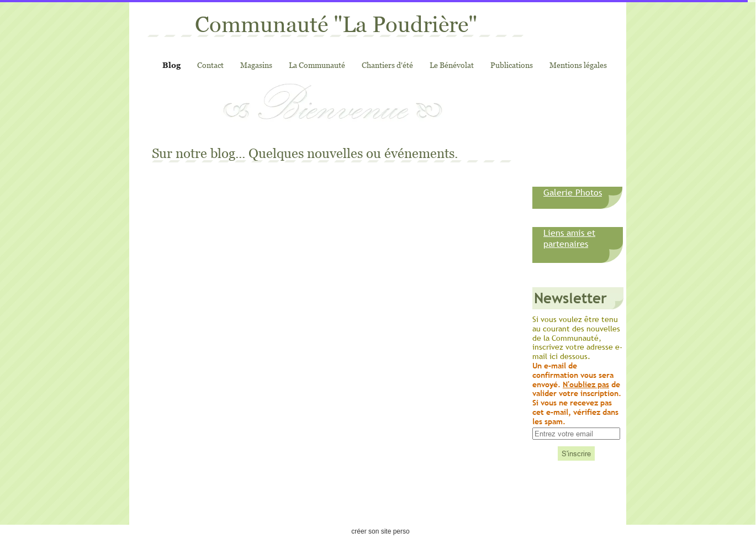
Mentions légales (578, 65)
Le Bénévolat (452, 65)
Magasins (256, 65)
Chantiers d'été (387, 65)
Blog (171, 65)
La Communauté (317, 65)
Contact (210, 65)
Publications (512, 65)
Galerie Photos (573, 192)
